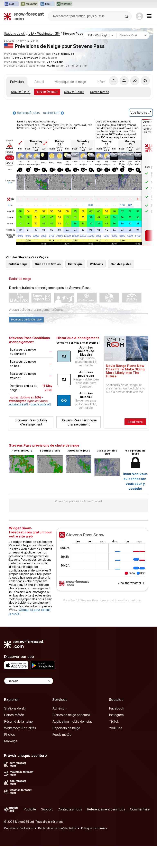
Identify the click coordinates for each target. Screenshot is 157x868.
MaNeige (11, 763)
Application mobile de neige (72, 743)
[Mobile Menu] (149, 16)
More (10, 204)
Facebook (117, 730)
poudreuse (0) (19, 426)
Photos (10, 756)
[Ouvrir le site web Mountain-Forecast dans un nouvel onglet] (29, 4)
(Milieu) (47, 114)
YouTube (116, 750)
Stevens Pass (73, 55)
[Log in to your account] (139, 16)
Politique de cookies (94, 850)
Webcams (96, 286)
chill (10, 246)
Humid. (10, 252)
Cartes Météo (14, 737)
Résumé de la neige (18, 743)
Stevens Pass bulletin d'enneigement (31, 444)
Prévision (17, 103)
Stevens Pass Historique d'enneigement (79, 444)
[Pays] (100, 57)
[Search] (127, 16)
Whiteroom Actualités (20, 750)
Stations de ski (15, 55)
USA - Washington (44, 55)
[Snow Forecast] (24, 16)
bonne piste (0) (41, 426)
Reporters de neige (66, 750)
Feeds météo (62, 756)
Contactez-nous (70, 831)
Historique (75, 286)
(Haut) (21, 114)
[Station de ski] (133, 57)
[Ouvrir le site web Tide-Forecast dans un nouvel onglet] (47, 4)
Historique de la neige (70, 103)
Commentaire (140, 831)
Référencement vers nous (106, 831)
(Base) (74, 114)
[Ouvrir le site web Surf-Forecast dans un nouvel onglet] (11, 4)
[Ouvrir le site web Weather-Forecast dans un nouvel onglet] (64, 4)
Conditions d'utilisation (19, 850)
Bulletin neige (18, 286)
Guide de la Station (48, 286)
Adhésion (59, 730)
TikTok (114, 743)
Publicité (30, 831)
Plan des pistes (121, 286)
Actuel (39, 103)
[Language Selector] (29, 703)
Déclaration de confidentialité (57, 850)
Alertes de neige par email (71, 737)
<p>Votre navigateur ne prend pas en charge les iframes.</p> (102, 584)
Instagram (116, 737)
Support (47, 831)
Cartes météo (100, 114)
